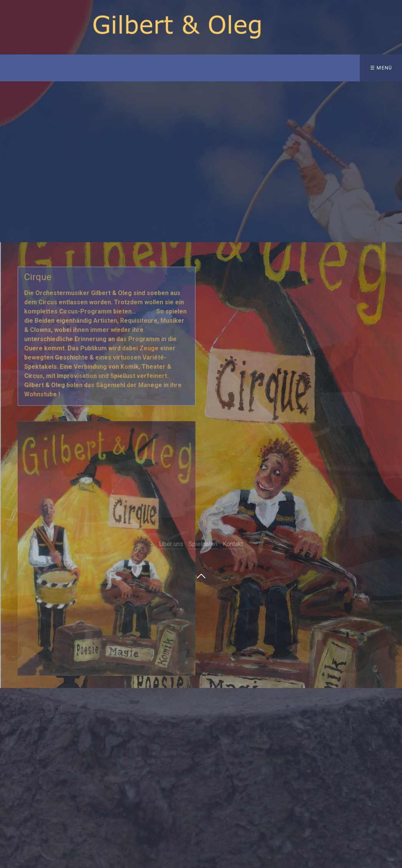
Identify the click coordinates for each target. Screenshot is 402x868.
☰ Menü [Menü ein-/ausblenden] (381, 68)
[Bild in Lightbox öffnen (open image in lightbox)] (106, 589)
